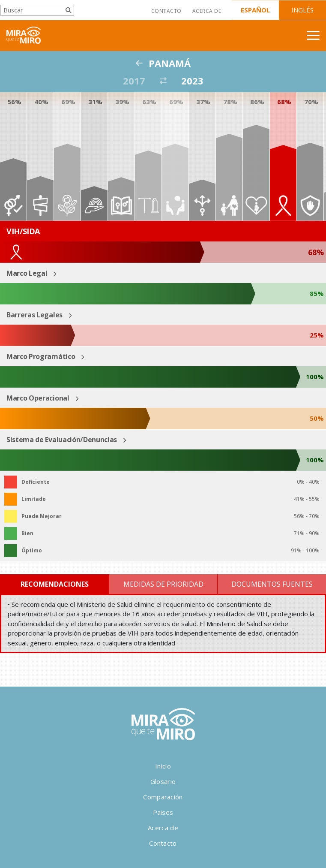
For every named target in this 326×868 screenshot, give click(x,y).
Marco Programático (41, 356)
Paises (163, 812)
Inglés (302, 10)
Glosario (163, 781)
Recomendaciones (55, 584)
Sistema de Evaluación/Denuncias (62, 440)
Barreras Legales (34, 315)
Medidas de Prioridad (163, 584)
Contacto (166, 11)
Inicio (163, 766)
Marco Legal (27, 273)
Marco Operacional (38, 398)
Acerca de (207, 11)
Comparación (163, 797)
